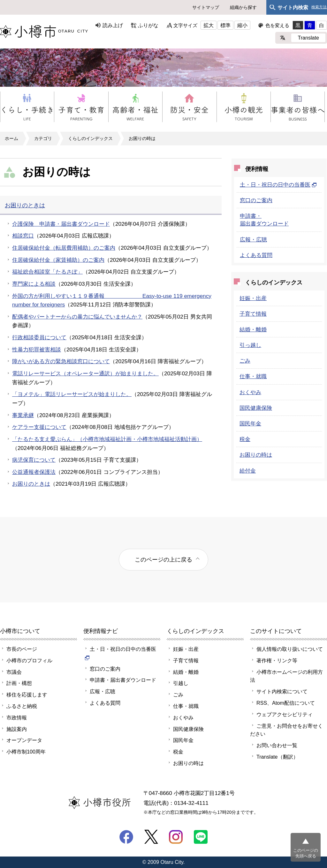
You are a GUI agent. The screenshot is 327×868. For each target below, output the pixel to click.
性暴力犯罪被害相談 (37, 349)
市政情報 (17, 717)
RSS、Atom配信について (286, 703)
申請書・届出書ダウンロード (123, 680)
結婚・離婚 (253, 329)
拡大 (209, 25)
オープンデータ (24, 740)
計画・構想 (19, 683)
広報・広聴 (253, 239)
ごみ (245, 361)
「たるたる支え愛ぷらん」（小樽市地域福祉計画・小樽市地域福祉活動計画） (107, 439)
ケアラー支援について (39, 427)
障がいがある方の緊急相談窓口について (61, 361)
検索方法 (319, 7)
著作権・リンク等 (277, 660)
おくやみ (250, 392)
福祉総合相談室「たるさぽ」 (47, 272)
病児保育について (34, 460)
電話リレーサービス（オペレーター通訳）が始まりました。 (85, 373)
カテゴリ (43, 138)
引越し (181, 683)
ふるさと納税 (22, 706)
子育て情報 (253, 314)
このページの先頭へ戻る (306, 853)
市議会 (14, 672)
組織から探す (243, 7)
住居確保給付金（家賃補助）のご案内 (58, 260)
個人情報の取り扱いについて (290, 649)
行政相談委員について (39, 337)
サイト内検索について (282, 691)
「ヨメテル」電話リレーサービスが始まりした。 (72, 394)
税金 (245, 439)
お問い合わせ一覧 (277, 745)
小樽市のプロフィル (29, 660)
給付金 (248, 471)
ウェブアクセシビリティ (285, 714)
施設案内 (17, 729)
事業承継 (23, 415)
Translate (308, 38)
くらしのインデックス (90, 138)
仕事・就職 (253, 376)
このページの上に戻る (163, 559)
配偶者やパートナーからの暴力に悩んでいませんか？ (77, 317)
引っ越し (250, 345)
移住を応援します (27, 695)
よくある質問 (256, 255)
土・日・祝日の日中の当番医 (278, 185)
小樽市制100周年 (26, 752)
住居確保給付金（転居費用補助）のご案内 (64, 248)
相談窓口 (23, 236)
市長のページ (22, 649)
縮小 (242, 25)
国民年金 (250, 423)
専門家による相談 (34, 284)
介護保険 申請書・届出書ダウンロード (61, 224)
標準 (225, 25)
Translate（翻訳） (277, 757)
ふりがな (148, 25)
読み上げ (113, 25)
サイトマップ (206, 7)
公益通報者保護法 (34, 472)
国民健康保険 (256, 408)
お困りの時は (142, 138)
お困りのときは (25, 205)
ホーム (11, 138)
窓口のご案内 (256, 200)
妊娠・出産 (253, 298)
